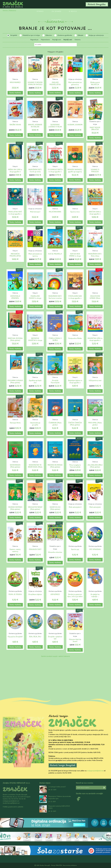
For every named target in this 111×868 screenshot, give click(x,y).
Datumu (78, 40)
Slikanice (49, 35)
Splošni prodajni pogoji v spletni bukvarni (55, 656)
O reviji (73, 11)
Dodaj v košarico (15, 93)
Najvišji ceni (68, 40)
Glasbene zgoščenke (65, 35)
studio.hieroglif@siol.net (11, 803)
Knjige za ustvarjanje (96, 35)
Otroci (40, 11)
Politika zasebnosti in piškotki (13, 807)
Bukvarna (57, 20)
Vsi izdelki (14, 35)
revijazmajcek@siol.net (95, 771)
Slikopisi (80, 35)
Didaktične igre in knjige (31, 35)
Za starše (57, 11)
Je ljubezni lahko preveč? (57, 787)
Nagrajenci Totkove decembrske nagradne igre (60, 797)
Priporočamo (45, 40)
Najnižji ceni (57, 40)
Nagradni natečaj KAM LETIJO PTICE (59, 807)
